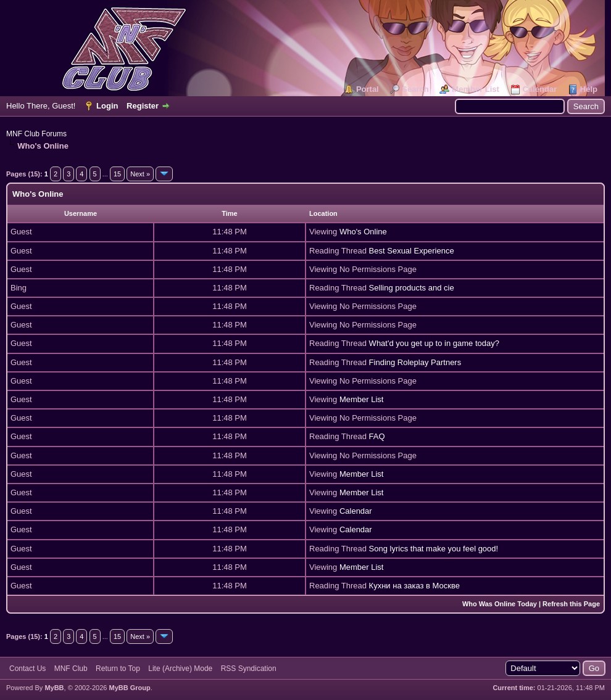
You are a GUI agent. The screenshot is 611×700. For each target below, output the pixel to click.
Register (143, 106)
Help (589, 89)
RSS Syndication (249, 669)
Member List (476, 89)
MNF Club (71, 669)
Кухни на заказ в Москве (414, 586)
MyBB (54, 688)
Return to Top (118, 669)
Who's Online (363, 232)
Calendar (540, 89)
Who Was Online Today (500, 604)
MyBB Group (129, 688)
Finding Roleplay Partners (415, 362)
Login (107, 106)
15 (117, 174)
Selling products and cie (412, 288)
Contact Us (27, 669)
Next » (140, 174)
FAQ (377, 436)
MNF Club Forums (36, 134)
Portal (368, 89)
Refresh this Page (571, 604)
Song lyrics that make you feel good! (434, 549)
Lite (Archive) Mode (180, 669)
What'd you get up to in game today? (434, 343)
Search (415, 89)
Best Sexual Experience (412, 251)
